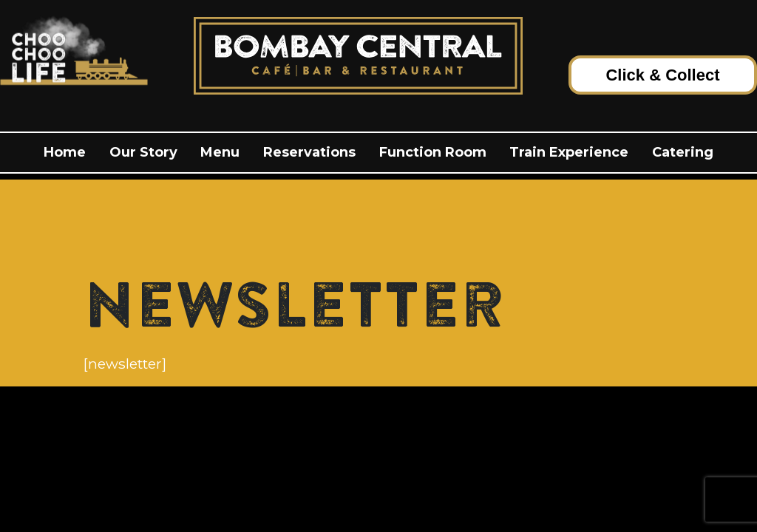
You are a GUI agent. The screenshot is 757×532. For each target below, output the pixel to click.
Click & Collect (662, 75)
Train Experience (569, 152)
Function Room (433, 152)
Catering (683, 152)
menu (220, 152)
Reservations (309, 152)
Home (65, 152)
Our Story (143, 152)
